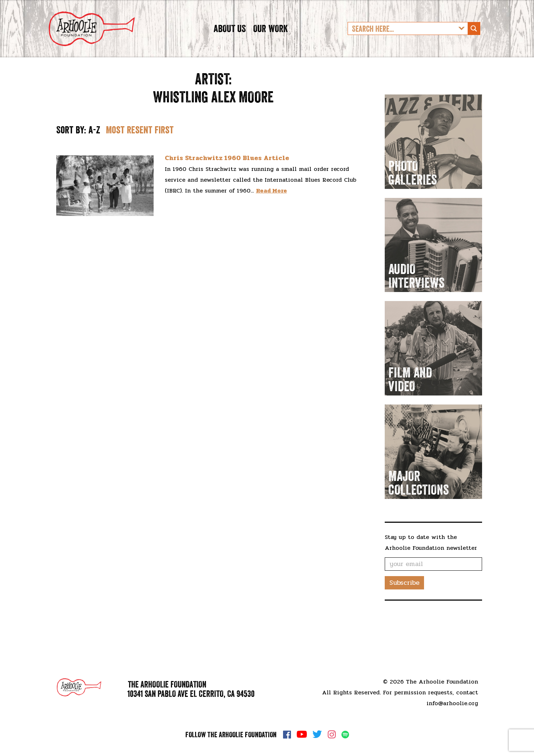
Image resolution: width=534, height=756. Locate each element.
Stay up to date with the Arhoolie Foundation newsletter (431, 568)
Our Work (270, 41)
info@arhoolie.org (452, 703)
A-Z (94, 156)
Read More (272, 216)
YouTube (302, 734)
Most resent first (140, 156)
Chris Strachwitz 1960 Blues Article (227, 184)
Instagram (332, 734)
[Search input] (402, 41)
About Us (230, 41)
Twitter (317, 734)
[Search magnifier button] (474, 41)
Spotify (345, 735)
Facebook (287, 734)
